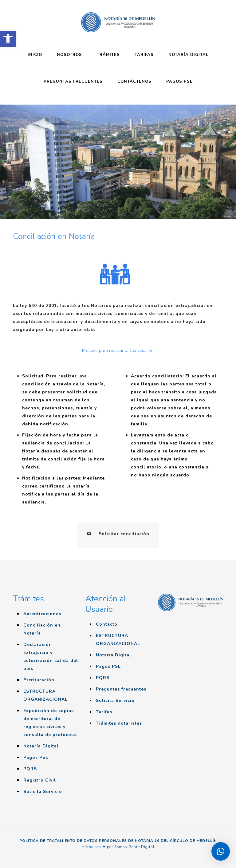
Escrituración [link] (39, 680)
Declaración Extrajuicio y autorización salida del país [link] (51, 657)
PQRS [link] (30, 769)
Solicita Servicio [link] (43, 792)
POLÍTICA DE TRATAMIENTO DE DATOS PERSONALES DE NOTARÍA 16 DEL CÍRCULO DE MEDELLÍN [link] (118, 841)
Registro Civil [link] (40, 780)
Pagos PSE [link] (36, 757)
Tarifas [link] (104, 712)
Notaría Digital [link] (41, 746)
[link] (8, 39)
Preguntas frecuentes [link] (121, 689)
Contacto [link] (107, 624)
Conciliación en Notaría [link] (42, 629)
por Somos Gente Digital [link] (131, 847)
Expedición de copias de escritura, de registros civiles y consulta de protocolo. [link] (50, 723)
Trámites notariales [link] (119, 723)
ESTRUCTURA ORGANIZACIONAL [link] (45, 695)
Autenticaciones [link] (42, 614)
